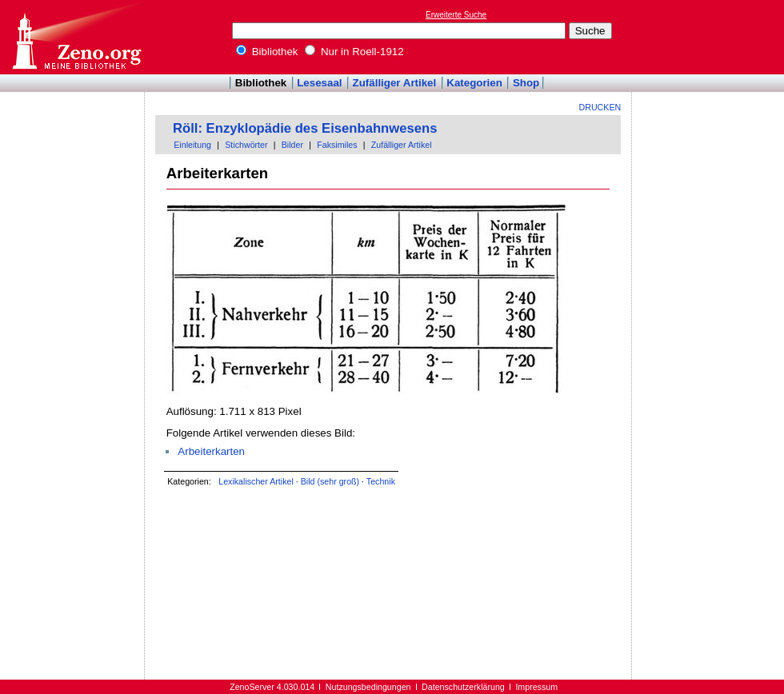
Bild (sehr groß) (330, 481)
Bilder (292, 145)
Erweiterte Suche (456, 15)
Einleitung (192, 145)
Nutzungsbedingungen (368, 687)
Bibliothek (267, 52)
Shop (526, 83)
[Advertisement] (73, 138)
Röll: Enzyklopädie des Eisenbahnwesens (305, 128)
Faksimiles (337, 145)
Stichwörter (246, 145)
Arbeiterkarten (211, 451)
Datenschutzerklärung (463, 687)
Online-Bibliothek (76, 37)
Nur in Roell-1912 (354, 52)
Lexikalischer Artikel (256, 481)
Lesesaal (319, 83)
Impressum (536, 687)
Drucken (600, 107)
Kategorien (474, 83)
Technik (381, 481)
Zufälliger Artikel (395, 83)
